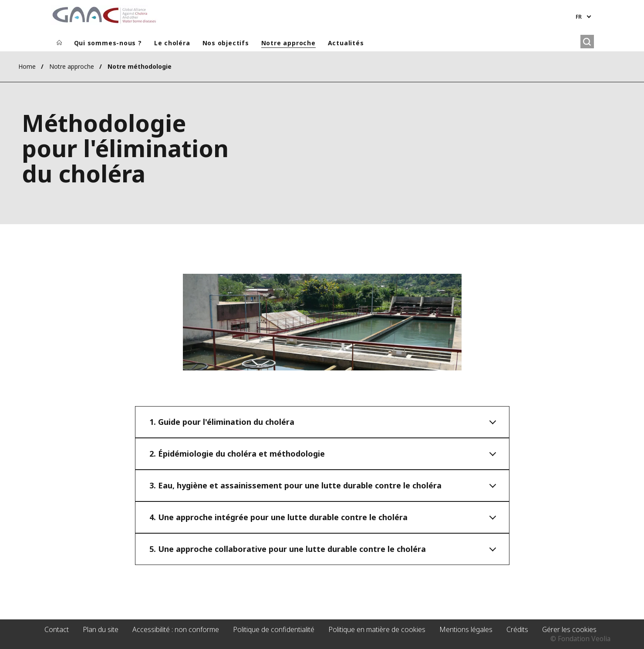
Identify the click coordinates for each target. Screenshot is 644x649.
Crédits (517, 629)
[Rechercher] (587, 42)
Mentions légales (466, 629)
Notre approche (288, 43)
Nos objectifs (226, 43)
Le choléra (172, 43)
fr (579, 17)
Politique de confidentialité (274, 629)
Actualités (346, 43)
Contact (57, 629)
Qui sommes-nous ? (108, 43)
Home (27, 66)
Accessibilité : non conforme (176, 629)
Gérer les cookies (569, 629)
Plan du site (101, 629)
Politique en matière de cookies (377, 629)
